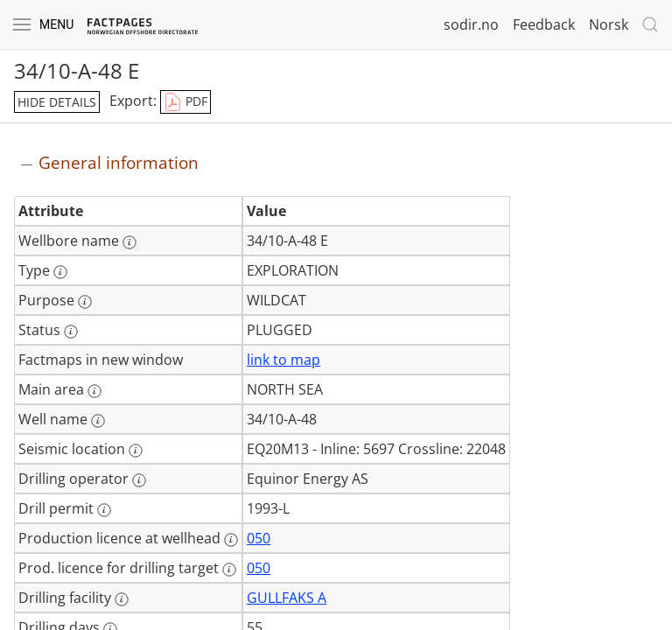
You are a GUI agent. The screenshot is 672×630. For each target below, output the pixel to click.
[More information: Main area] (94, 391)
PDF (185, 102)
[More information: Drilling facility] (122, 599)
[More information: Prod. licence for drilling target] (229, 570)
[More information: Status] (71, 332)
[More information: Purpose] (85, 302)
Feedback (544, 24)
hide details (57, 102)
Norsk (609, 24)
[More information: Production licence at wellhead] (231, 540)
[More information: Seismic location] (136, 451)
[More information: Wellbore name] (129, 242)
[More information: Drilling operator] (139, 480)
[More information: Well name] (98, 421)
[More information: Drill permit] (104, 510)
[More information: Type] (60, 272)
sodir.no (471, 24)
